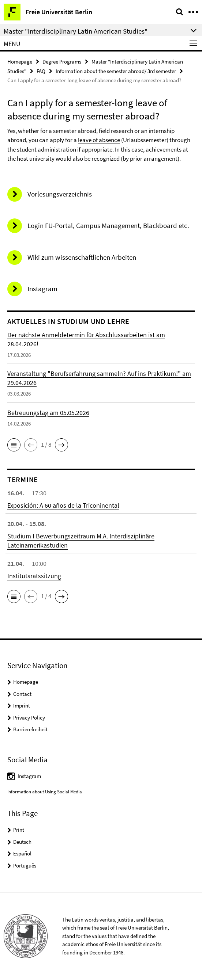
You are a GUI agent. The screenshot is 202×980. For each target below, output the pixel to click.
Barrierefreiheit (30, 729)
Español (22, 853)
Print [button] (19, 830)
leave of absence (99, 140)
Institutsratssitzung (34, 576)
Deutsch (22, 842)
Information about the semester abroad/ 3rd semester (116, 71)
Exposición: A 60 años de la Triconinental (63, 505)
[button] (14, 445)
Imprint (22, 706)
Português (25, 865)
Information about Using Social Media (45, 792)
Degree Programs (62, 62)
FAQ (41, 71)
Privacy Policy (29, 718)
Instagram (29, 776)
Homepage (20, 62)
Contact (22, 694)
